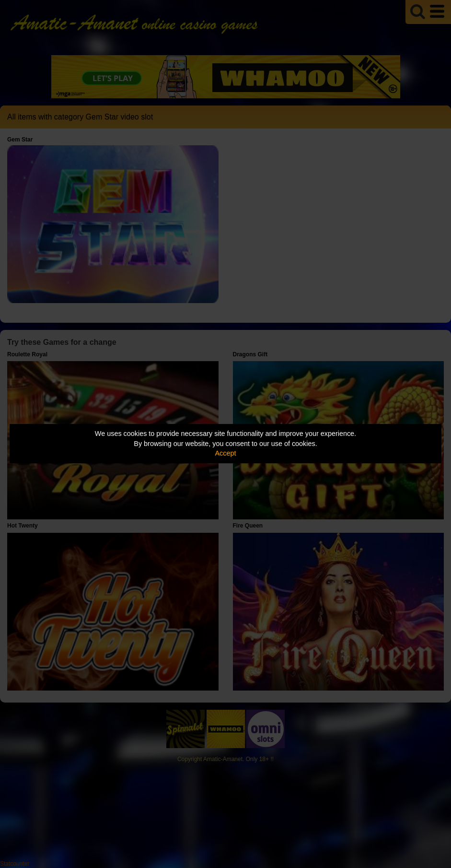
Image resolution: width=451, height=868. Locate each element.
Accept (226, 453)
